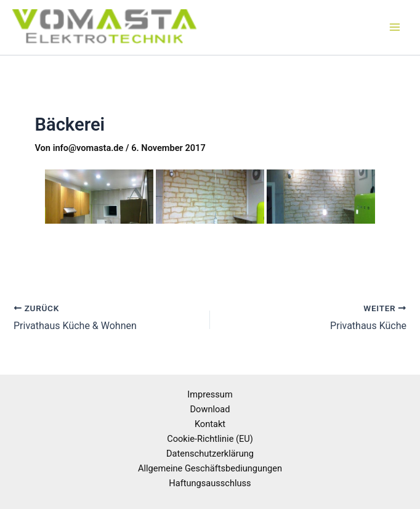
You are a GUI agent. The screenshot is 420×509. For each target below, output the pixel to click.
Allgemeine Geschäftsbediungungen (210, 468)
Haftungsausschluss (210, 483)
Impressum (210, 394)
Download (210, 409)
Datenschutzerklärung (210, 454)
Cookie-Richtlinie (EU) (210, 439)
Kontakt (210, 424)
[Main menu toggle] (395, 28)
